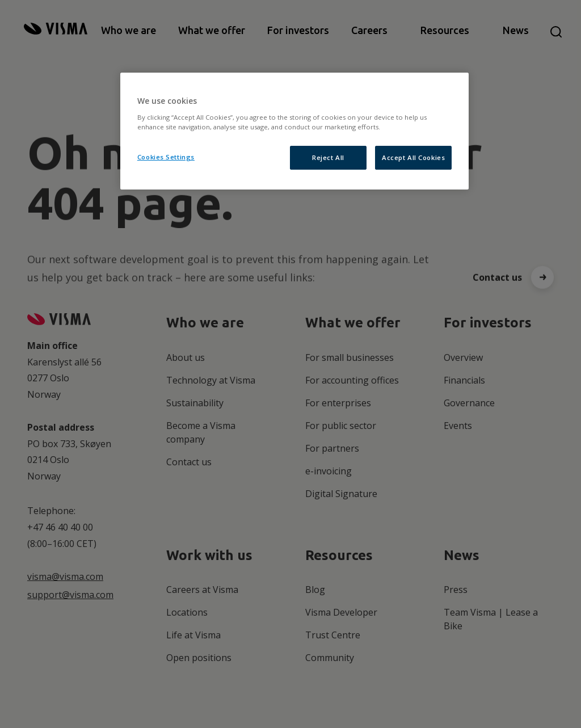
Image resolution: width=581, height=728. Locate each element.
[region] (294, 131)
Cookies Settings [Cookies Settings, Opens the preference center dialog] (166, 157)
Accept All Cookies (413, 157)
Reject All (328, 157)
